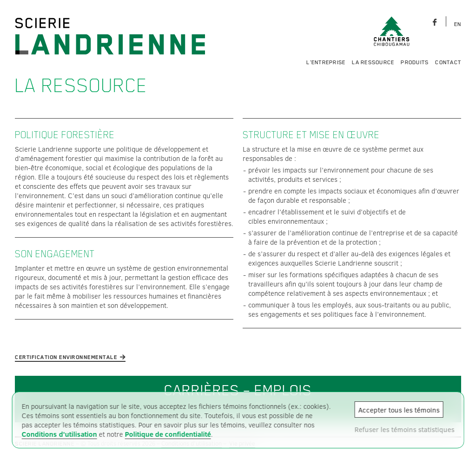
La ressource (373, 62)
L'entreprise (326, 62)
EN (458, 24)
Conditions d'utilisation (59, 434)
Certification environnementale (66, 357)
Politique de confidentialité (168, 434)
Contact (448, 62)
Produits (415, 62)
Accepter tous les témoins (399, 410)
